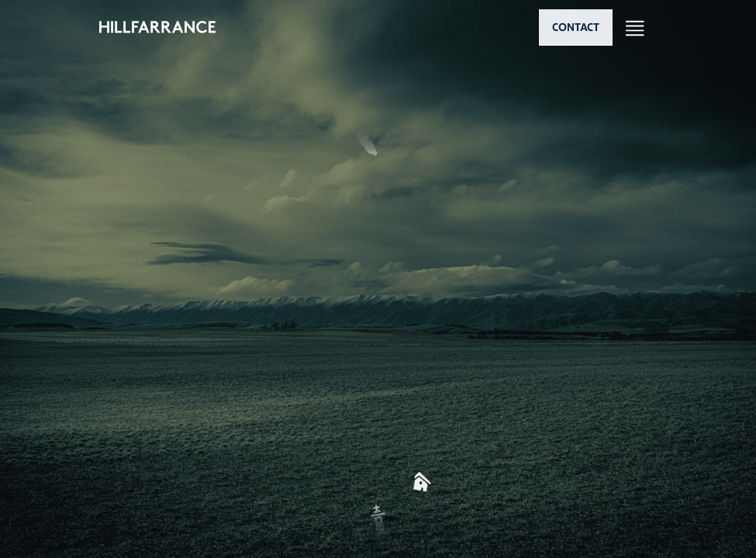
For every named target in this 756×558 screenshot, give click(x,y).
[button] (378, 324)
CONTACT (576, 27)
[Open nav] (635, 28)
